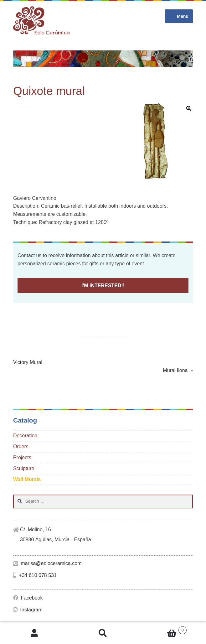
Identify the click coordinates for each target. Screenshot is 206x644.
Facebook (28, 598)
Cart (162, 629)
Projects (22, 457)
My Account (34, 633)
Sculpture (24, 468)
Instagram (28, 610)
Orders (21, 447)
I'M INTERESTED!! (103, 286)
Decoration (25, 436)
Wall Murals (27, 479)
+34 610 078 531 (35, 575)
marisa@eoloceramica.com (47, 563)
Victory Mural (28, 362)
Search (103, 633)
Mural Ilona (175, 371)
